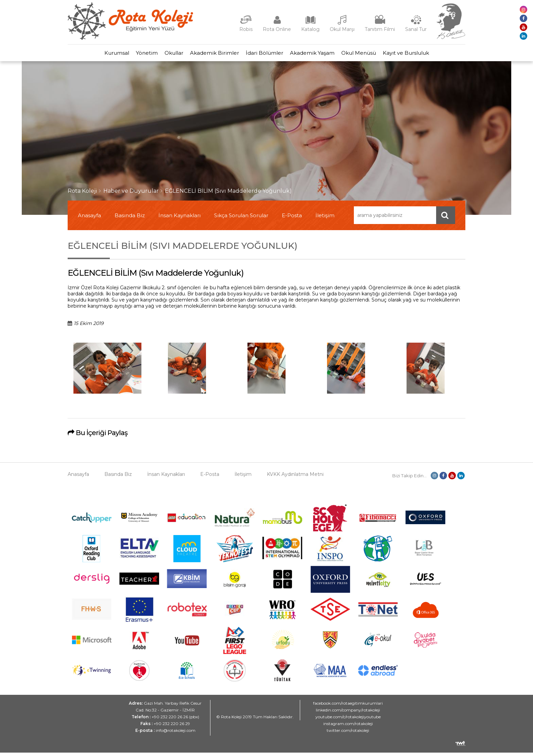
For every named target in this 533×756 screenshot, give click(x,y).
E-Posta (292, 219)
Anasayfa (89, 219)
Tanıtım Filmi (380, 29)
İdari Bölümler (268, 55)
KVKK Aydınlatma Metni (295, 478)
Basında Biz (130, 219)
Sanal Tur (416, 29)
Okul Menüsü (376, 55)
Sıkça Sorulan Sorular (241, 219)
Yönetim (130, 55)
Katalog (310, 29)
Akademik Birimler (211, 55)
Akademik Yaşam (322, 55)
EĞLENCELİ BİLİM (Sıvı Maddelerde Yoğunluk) (228, 194)
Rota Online (277, 29)
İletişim (325, 219)
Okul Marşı (342, 29)
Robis (246, 29)
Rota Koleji (82, 194)
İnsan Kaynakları (179, 219)
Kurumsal (93, 55)
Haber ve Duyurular (131, 194)
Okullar (164, 55)
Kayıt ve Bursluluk (430, 55)
